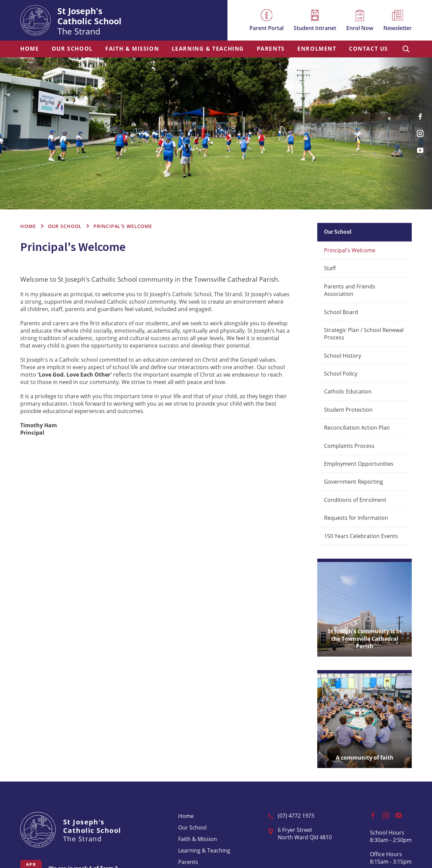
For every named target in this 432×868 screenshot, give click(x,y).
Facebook (423, 114)
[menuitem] (30, 49)
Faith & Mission (132, 49)
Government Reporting (354, 482)
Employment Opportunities (359, 464)
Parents (271, 49)
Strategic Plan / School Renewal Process (364, 334)
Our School (72, 49)
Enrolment (317, 49)
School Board (341, 312)
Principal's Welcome (350, 250)
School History (343, 356)
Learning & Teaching (208, 49)
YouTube (422, 147)
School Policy (341, 374)
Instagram (422, 131)
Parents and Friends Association (350, 290)
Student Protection (348, 410)
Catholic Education (348, 391)
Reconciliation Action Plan (357, 428)
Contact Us (369, 49)
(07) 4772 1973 (296, 816)
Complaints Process (349, 446)
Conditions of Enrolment (355, 500)
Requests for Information (356, 518)
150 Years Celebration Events (361, 536)
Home (30, 49)
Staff (330, 268)
